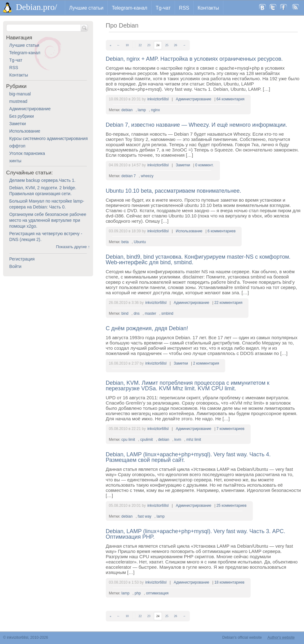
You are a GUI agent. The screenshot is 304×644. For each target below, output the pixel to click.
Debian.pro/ (36, 7)
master (151, 313)
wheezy (147, 176)
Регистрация (22, 259)
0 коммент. (204, 165)
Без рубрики (22, 116)
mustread (18, 101)
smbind (167, 313)
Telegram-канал (129, 8)
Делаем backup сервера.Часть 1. (42, 180)
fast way (145, 516)
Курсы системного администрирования (49, 138)
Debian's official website (242, 637)
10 (127, 45)
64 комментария (230, 99)
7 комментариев (230, 429)
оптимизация (157, 593)
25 (167, 45)
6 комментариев (221, 231)
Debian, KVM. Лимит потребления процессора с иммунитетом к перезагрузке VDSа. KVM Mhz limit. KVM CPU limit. (188, 386)
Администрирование (194, 99)
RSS (184, 8)
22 (140, 45)
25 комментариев (232, 506)
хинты (15, 161)
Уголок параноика (27, 153)
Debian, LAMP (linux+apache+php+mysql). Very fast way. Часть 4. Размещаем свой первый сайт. (188, 457)
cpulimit (147, 440)
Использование (189, 231)
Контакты (208, 8)
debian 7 (128, 176)
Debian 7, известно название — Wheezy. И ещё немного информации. (197, 125)
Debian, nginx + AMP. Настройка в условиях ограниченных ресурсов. (194, 59)
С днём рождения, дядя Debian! (147, 328)
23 (149, 45)
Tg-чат (163, 8)
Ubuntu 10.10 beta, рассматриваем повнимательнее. (174, 191)
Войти (15, 266)
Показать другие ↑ (73, 247)
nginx (156, 110)
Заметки (183, 165)
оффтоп (17, 146)
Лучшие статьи (86, 8)
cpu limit (128, 440)
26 (176, 45)
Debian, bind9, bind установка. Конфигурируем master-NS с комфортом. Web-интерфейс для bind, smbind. (198, 260)
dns (137, 313)
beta (125, 242)
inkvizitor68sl (158, 99)
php (138, 593)
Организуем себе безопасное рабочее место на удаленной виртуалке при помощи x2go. (48, 220)
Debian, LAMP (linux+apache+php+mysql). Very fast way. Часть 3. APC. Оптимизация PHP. (196, 534)
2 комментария (206, 363)
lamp (142, 110)
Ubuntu (140, 242)
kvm (178, 440)
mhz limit (194, 440)
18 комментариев (229, 582)
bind (125, 313)
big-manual (20, 94)
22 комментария (228, 303)
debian (127, 110)
